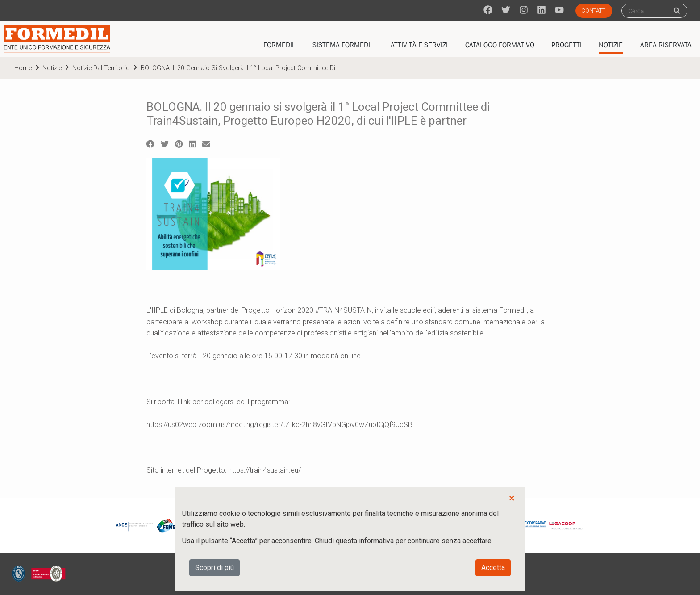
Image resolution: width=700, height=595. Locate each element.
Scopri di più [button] (215, 568)
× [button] (512, 498)
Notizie (52, 68)
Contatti (594, 10)
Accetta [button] (493, 568)
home (23, 68)
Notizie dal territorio (101, 68)
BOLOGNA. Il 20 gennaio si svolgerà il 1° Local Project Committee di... (240, 68)
